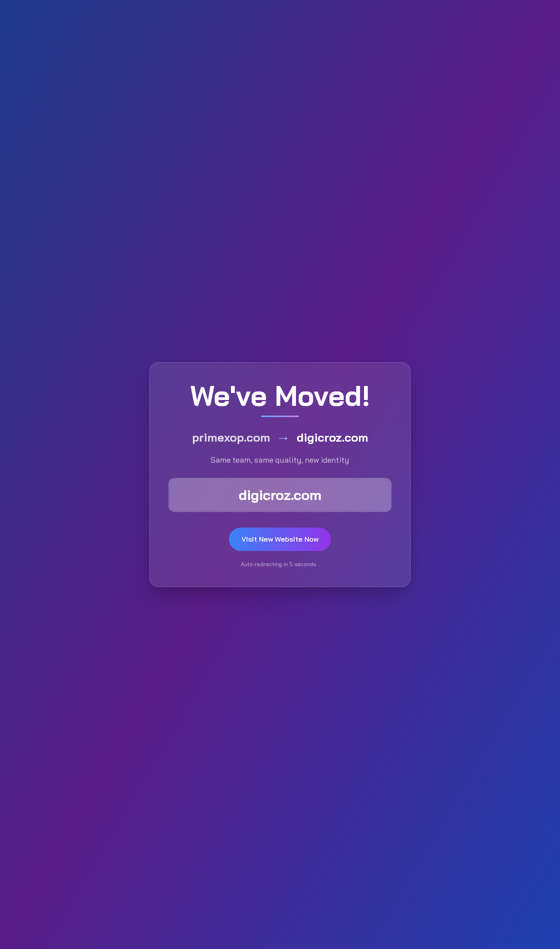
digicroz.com (280, 495)
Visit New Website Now (280, 539)
